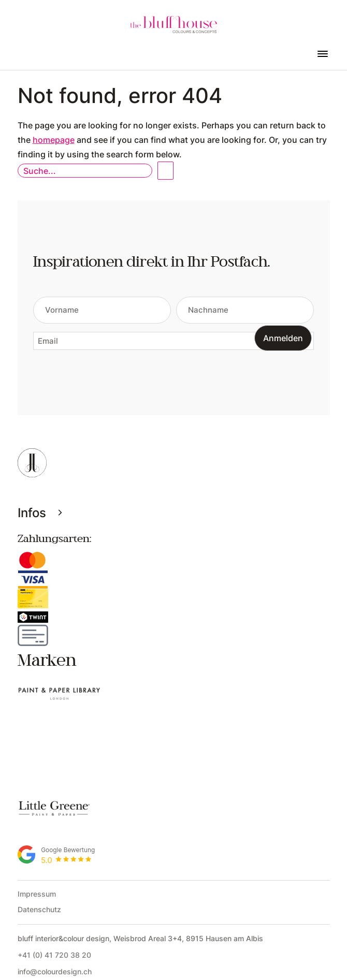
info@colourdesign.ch (55, 903)
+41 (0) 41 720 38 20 (54, 887)
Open (165, 171)
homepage (54, 140)
